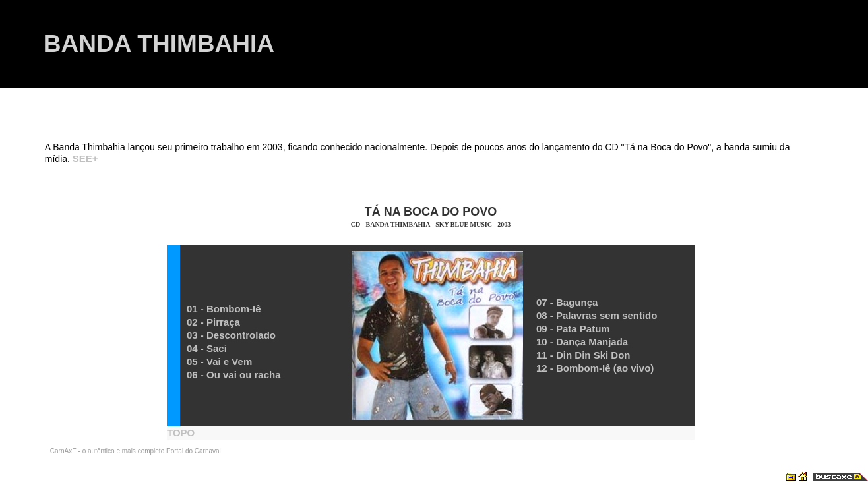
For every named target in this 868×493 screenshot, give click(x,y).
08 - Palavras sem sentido (597, 315)
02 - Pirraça (213, 322)
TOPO (181, 433)
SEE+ (85, 159)
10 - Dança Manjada (582, 342)
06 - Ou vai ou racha (234, 375)
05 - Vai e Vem (219, 362)
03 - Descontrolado (231, 335)
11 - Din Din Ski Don (583, 355)
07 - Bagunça (567, 302)
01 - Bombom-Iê (224, 309)
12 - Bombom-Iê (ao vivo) (595, 368)
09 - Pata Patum (573, 329)
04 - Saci (207, 348)
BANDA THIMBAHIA (159, 44)
